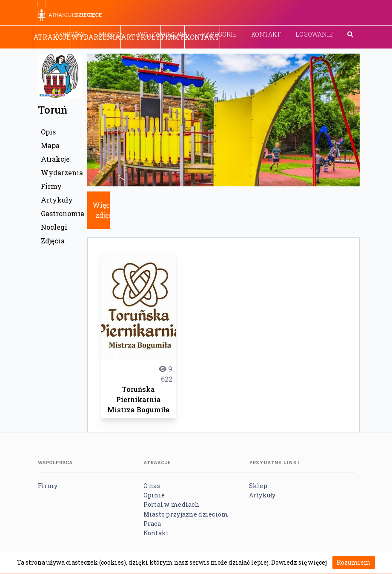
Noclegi (54, 227)
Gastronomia (62, 213)
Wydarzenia (96, 37)
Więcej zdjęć (104, 210)
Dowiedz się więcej (299, 562)
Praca (152, 524)
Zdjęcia (53, 241)
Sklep (258, 486)
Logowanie (314, 34)
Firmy (173, 37)
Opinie (154, 495)
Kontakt (266, 34)
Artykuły (141, 37)
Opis (48, 132)
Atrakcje (52, 37)
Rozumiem (354, 562)
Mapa (50, 145)
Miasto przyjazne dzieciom (186, 514)
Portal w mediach (171, 504)
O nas (152, 486)
